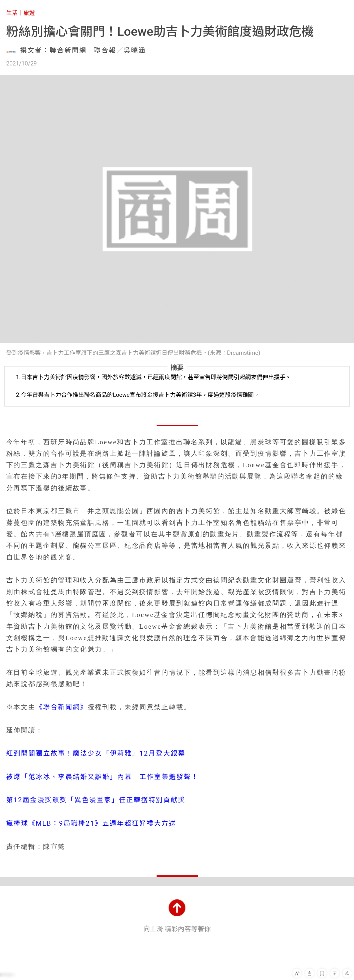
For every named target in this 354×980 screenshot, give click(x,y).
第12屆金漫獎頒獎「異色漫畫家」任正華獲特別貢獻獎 (96, 800)
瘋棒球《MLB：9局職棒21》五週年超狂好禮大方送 (91, 823)
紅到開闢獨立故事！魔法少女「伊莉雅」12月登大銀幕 (96, 753)
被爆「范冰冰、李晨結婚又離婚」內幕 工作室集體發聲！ (103, 777)
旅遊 (29, 13)
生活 (12, 13)
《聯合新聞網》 (62, 707)
